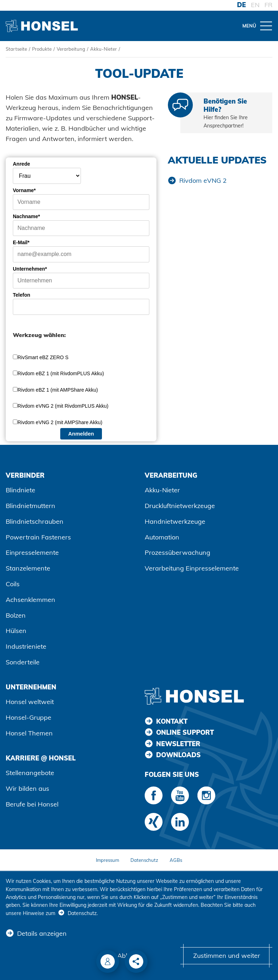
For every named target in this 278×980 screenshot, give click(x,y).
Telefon (22, 295)
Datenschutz (144, 860)
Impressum (107, 860)
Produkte (42, 49)
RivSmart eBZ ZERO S (43, 357)
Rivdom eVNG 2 (203, 180)
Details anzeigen (42, 933)
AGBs (176, 860)
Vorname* (24, 190)
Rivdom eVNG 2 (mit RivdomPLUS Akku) (63, 406)
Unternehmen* (30, 269)
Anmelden (81, 434)
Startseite (16, 49)
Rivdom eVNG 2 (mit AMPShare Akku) (60, 422)
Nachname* (26, 216)
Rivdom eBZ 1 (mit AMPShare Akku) (58, 390)
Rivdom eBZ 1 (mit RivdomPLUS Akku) (61, 373)
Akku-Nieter (104, 49)
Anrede (21, 164)
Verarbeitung (71, 49)
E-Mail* (21, 242)
